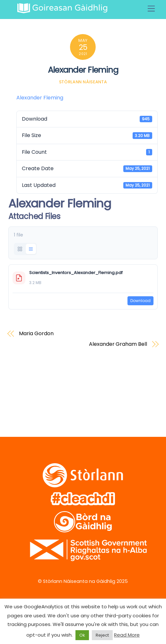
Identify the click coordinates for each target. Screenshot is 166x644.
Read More (127, 635)
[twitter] (17, 400)
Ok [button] (82, 635)
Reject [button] (102, 635)
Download (140, 301)
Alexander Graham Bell (118, 344)
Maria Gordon (36, 334)
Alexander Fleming (83, 70)
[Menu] (151, 9)
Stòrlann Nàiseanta (83, 82)
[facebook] (38, 400)
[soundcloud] (79, 400)
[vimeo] (58, 400)
